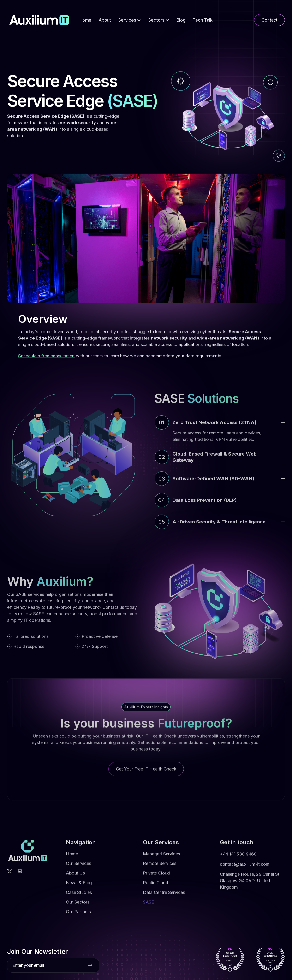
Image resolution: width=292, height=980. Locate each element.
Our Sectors (78, 905)
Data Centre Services (164, 895)
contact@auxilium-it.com (245, 867)
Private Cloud (156, 876)
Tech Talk (203, 20)
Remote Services (160, 866)
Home (85, 20)
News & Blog (79, 885)
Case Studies (79, 895)
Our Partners (78, 914)
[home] (39, 20)
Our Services (79, 866)
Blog (181, 20)
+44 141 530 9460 (238, 857)
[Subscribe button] (90, 965)
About (105, 20)
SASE (149, 905)
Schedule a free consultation (46, 356)
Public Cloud (156, 885)
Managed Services (161, 857)
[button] (130, 20)
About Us (75, 876)
